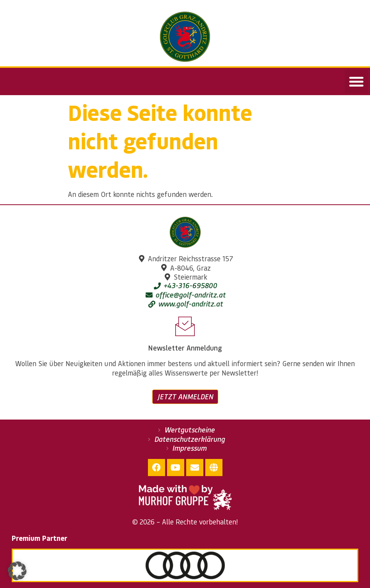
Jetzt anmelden (185, 397)
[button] (356, 81)
